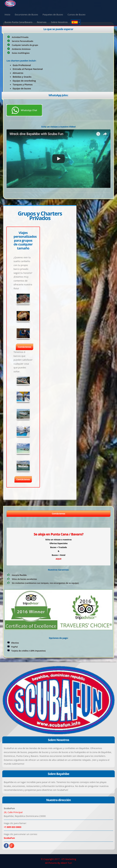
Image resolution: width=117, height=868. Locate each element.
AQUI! (58, 559)
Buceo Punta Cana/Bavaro (18, 22)
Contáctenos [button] (25, 347)
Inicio (7, 14)
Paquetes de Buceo (53, 14)
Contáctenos (58, 514)
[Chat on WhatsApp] (24, 110)
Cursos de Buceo (77, 14)
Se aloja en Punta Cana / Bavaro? (58, 534)
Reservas (42, 22)
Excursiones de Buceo (26, 14)
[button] (76, 22)
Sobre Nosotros (59, 22)
